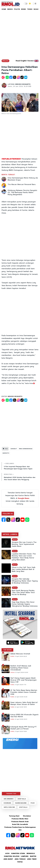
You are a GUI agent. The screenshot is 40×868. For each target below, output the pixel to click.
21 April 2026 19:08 (21, 731)
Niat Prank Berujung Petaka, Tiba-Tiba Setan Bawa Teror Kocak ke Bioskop (23, 593)
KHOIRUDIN (7, 803)
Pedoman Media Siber (20, 819)
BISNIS (24, 9)
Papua (20, 862)
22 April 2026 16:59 (21, 707)
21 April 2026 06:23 (21, 656)
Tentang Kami (14, 816)
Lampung (25, 856)
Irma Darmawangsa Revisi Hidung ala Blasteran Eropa (23, 179)
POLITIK (17, 9)
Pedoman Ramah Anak (20, 822)
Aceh (7, 853)
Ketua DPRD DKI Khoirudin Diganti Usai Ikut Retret (24, 716)
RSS (20, 830)
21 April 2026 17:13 (20, 685)
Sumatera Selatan (12, 856)
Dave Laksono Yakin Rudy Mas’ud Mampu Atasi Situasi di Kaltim (24, 703)
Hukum (12, 672)
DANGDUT (14, 449)
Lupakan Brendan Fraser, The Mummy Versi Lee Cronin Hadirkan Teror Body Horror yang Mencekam (24, 557)
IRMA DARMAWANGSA (26, 449)
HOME (4, 9)
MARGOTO (6, 453)
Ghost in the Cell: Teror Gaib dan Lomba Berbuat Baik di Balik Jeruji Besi (24, 569)
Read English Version (25, 61)
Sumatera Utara (18, 853)
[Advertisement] (20, 36)
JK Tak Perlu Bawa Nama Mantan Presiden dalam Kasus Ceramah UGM (24, 692)
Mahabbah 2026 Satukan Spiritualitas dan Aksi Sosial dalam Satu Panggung (20, 478)
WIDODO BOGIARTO (23, 84)
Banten (33, 856)
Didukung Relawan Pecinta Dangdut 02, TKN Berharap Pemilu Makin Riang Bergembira (22, 192)
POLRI (33, 803)
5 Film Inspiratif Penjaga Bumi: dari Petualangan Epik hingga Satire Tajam (18, 468)
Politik (12, 656)
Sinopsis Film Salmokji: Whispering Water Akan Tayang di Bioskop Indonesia (25, 581)
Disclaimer (27, 816)
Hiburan (5, 61)
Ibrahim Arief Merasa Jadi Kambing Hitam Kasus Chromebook (21, 668)
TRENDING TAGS (11, 794)
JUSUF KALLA (22, 799)
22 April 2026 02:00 (22, 672)
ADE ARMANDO (9, 799)
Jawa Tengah (20, 859)
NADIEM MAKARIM (21, 803)
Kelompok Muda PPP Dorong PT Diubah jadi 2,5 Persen (23, 728)
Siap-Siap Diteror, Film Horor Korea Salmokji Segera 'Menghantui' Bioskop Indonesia (25, 604)
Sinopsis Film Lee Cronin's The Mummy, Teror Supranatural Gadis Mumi (24, 544)
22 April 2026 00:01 (21, 719)
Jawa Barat (8, 859)
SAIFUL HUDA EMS (9, 807)
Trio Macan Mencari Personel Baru (22, 184)
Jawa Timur (32, 859)
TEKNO (30, 9)
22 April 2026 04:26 (21, 697)
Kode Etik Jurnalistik (20, 824)
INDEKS (10, 9)
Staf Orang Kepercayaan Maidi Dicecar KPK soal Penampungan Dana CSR (23, 680)
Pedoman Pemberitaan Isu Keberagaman (20, 827)
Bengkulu (31, 853)
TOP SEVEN (7, 650)
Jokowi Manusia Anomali (20, 654)
